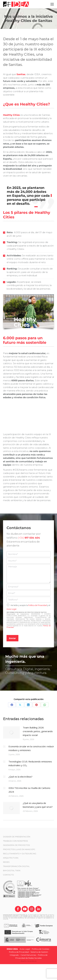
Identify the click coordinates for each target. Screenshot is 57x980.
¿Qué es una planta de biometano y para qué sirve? (38, 805)
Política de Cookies (40, 949)
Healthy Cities (11, 115)
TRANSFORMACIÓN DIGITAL (16, 866)
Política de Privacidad (38, 605)
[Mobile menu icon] (52, 4)
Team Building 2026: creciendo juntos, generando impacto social (38, 731)
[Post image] (11, 732)
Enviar (12, 638)
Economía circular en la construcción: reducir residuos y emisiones (31, 748)
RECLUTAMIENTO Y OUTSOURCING (20, 854)
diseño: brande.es (28, 961)
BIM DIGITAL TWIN (12, 871)
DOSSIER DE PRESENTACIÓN (17, 837)
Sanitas (21, 74)
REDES (6, 862)
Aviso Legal (11, 609)
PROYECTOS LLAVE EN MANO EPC (19, 849)
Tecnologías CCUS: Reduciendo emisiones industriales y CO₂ (30, 763)
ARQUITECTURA (11, 858)
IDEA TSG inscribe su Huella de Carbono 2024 (29, 790)
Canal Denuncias (28, 955)
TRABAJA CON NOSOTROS (15, 841)
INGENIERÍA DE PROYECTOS (16, 845)
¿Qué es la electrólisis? (20, 777)
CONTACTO (8, 875)
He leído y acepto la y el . (28, 607)
